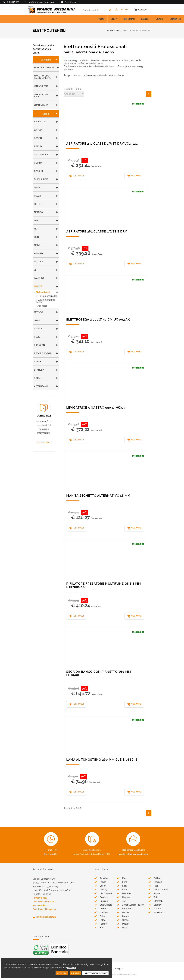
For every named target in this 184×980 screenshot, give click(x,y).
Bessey (38, 146)
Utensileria (41, 86)
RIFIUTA (75, 973)
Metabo (39, 312)
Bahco (38, 130)
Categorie (46, 60)
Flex (124, 878)
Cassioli (39, 171)
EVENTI (145, 19)
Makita (38, 286)
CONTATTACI (44, 443)
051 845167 (13, 2)
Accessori (42, 306)
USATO (159, 19)
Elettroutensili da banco (45, 301)
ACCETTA (62, 973)
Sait (156, 897)
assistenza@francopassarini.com (133, 854)
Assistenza (70, 2)
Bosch (38, 138)
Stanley (39, 370)
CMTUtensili (42, 155)
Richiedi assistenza (46, 917)
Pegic (37, 337)
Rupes (38, 362)
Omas (37, 320)
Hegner (38, 262)
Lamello (39, 278)
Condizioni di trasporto (44, 909)
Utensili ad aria (41, 95)
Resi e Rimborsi (41, 905)
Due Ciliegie (41, 179)
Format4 (104, 912)
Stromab (158, 901)
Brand (46, 114)
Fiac (36, 220)
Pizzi (156, 886)
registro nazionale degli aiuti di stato (123, 974)
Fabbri (38, 196)
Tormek (39, 378)
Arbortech (41, 122)
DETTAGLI (79, 176)
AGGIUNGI (136, 176)
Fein (36, 237)
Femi (37, 229)
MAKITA (127, 30)
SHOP (114, 19)
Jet (36, 270)
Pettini (157, 878)
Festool (39, 212)
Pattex (38, 329)
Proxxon (39, 345)
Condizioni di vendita (43, 902)
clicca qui (72, 968)
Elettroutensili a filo (47, 296)
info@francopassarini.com (41, 2)
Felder (38, 204)
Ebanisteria (41, 105)
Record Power (43, 353)
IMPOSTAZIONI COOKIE (95, 973)
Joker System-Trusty (133, 905)
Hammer (39, 253)
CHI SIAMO (129, 19)
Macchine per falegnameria (42, 77)
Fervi (37, 245)
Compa (38, 163)
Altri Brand (41, 386)
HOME (101, 19)
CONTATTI (175, 19)
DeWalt (38, 188)
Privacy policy (40, 898)
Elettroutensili (44, 67)
